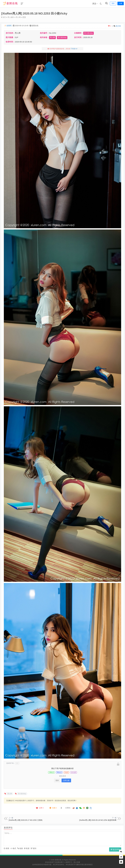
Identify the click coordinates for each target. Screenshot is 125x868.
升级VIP (75, 49)
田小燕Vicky (89, 33)
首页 (4, 17)
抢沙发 (118, 26)
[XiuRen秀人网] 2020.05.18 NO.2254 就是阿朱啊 (98, 820)
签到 (33, 848)
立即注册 (66, 780)
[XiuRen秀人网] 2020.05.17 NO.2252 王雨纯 (25, 820)
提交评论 (115, 849)
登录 (57, 780)
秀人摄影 (11, 17)
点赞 (39, 808)
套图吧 (9, 25)
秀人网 (19, 17)
